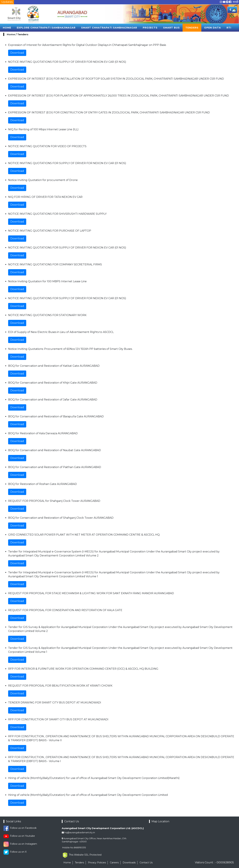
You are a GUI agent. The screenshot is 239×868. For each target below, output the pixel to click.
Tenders (192, 28)
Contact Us (146, 863)
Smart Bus (171, 28)
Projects (150, 28)
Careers (114, 863)
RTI (229, 28)
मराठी (236, 2)
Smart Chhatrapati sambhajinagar (109, 28)
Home (7, 28)
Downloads (129, 863)
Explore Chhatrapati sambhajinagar (46, 28)
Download (17, 53)
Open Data (213, 28)
